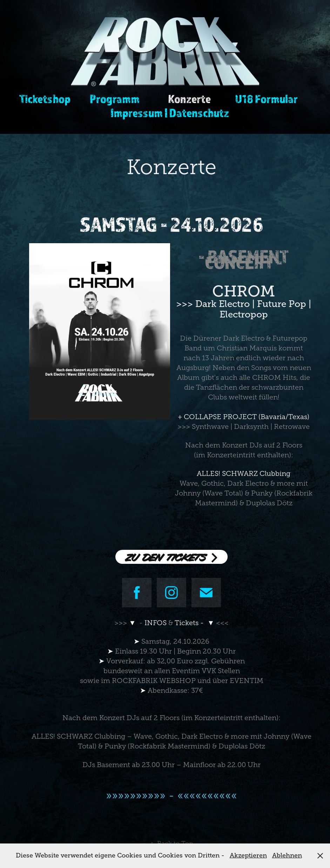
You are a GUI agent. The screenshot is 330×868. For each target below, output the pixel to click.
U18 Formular (266, 99)
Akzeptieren (248, 855)
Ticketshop (45, 99)
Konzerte (189, 99)
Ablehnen (287, 855)
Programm (115, 99)
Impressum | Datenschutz (170, 113)
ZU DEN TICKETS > (171, 557)
